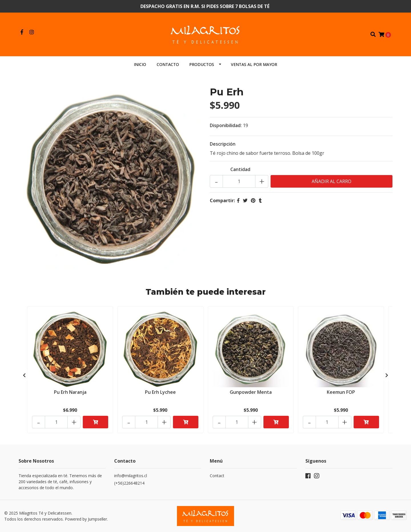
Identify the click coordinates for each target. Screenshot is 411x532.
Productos (202, 64)
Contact (217, 476)
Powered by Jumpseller (86, 519)
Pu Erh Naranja (70, 392)
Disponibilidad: (226, 125)
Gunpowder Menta (251, 392)
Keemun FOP (341, 392)
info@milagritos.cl (131, 476)
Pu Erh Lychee (160, 392)
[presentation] (24, 375)
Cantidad (240, 169)
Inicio (140, 64)
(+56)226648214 (129, 483)
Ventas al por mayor (254, 64)
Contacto (168, 64)
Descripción (223, 144)
